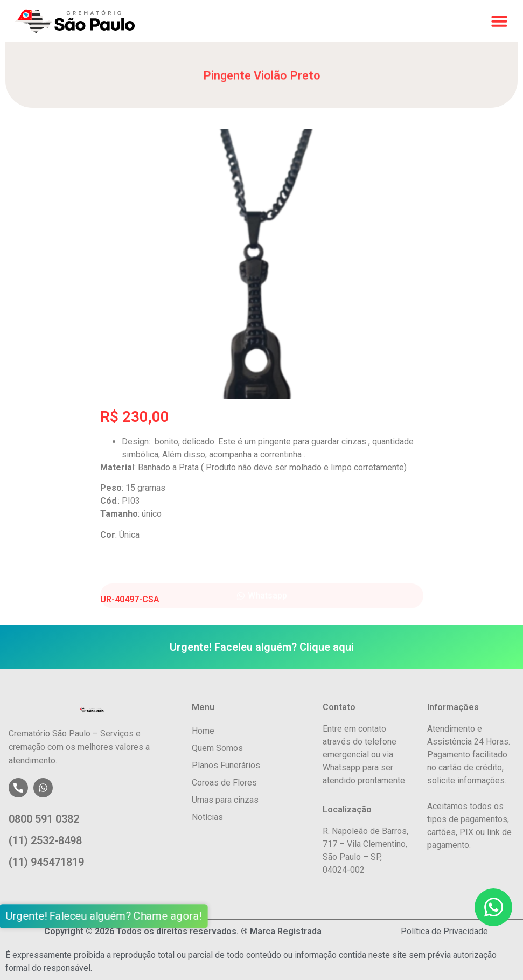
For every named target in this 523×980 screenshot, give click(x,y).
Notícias (207, 817)
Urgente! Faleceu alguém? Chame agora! (111, 916)
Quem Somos (217, 748)
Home (203, 731)
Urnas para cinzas (225, 800)
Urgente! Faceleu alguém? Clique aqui (262, 647)
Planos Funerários (226, 765)
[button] (499, 21)
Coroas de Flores (224, 783)
